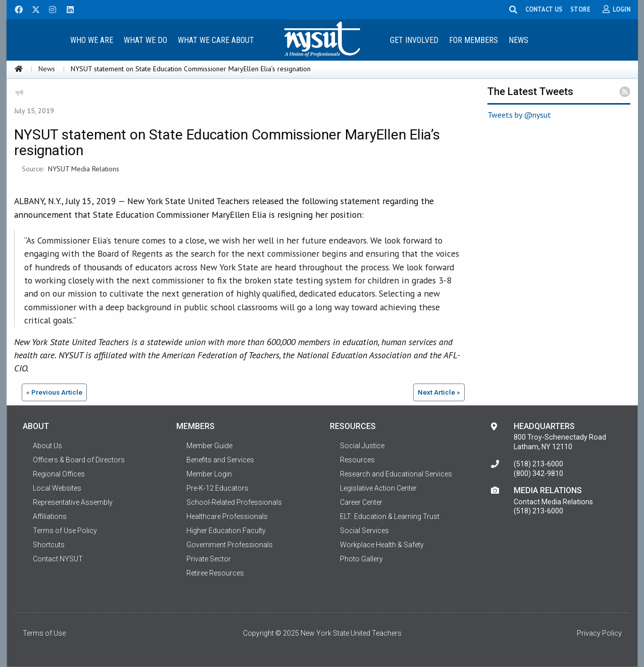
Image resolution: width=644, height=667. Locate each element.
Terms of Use (44, 633)
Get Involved (414, 40)
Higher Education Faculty (226, 531)
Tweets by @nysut (519, 115)
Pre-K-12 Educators (217, 488)
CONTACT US (544, 9)
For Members (474, 40)
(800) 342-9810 (538, 473)
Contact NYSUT (58, 559)
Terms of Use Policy (65, 531)
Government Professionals (230, 545)
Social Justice (362, 446)
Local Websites (57, 488)
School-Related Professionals (234, 502)
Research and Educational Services (396, 474)
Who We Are (92, 40)
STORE (581, 9)
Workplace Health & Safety (382, 545)
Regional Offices (59, 474)
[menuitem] (92, 40)
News (518, 40)
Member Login (209, 474)
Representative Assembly (73, 502)
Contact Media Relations (553, 502)
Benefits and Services (220, 460)
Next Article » (439, 392)
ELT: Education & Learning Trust (390, 516)
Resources (357, 460)
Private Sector (209, 559)
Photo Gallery (361, 559)
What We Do (145, 40)
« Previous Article (54, 392)
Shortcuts (49, 545)
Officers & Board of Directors (79, 460)
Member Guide (209, 446)
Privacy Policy (599, 633)
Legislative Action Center (378, 488)
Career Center (361, 502)
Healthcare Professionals (227, 516)
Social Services (364, 531)
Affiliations (50, 516)
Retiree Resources (215, 573)
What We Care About (216, 40)
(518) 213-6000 (538, 464)
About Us (47, 446)
